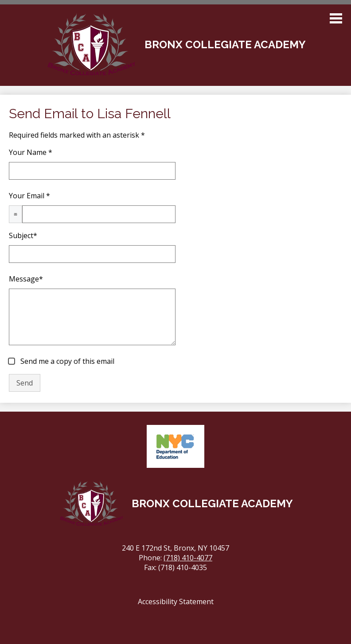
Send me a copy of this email (66, 361)
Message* (26, 279)
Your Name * (31, 152)
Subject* (23, 235)
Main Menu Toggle (336, 18)
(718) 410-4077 (188, 558)
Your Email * (29, 196)
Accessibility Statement (176, 602)
